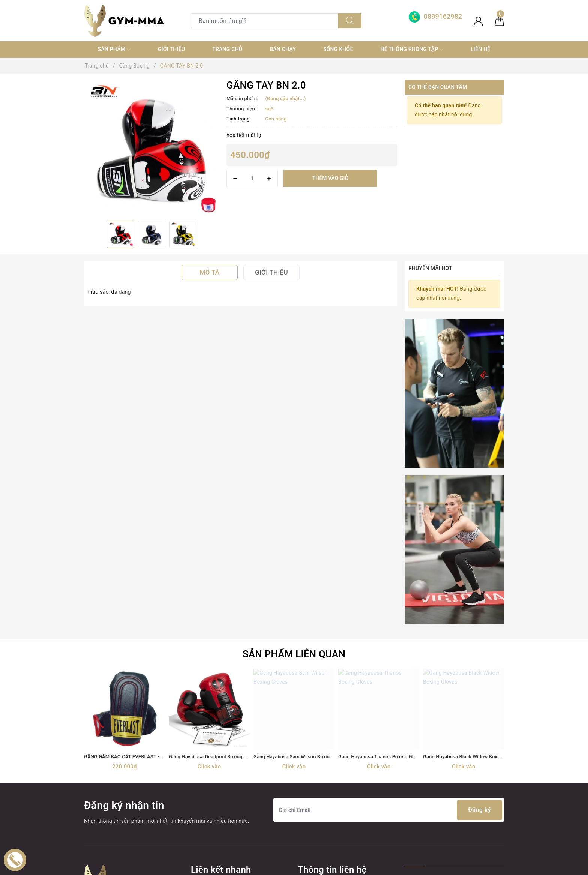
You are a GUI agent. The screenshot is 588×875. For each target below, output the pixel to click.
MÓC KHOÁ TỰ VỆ (213, 836)
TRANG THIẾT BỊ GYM (217, 755)
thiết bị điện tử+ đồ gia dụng (225, 809)
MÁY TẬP (202, 822)
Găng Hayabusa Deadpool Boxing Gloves (214, 616)
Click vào (209, 626)
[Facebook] (91, 788)
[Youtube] (122, 788)
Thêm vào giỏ (330, 178)
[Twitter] (106, 788)
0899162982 (341, 755)
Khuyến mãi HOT (430, 268)
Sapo (361, 867)
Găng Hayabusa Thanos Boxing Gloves (381, 616)
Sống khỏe (338, 49)
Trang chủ (227, 49)
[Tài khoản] (478, 21)
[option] (151, 147)
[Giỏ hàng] (499, 21)
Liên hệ (480, 49)
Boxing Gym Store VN (444, 748)
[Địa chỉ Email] (389, 670)
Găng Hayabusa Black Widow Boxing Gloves (472, 616)
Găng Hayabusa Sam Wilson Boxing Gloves (301, 616)
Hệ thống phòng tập (412, 50)
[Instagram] (137, 788)
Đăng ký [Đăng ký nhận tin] (479, 670)
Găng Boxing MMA (213, 768)
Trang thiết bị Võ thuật (218, 782)
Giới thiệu (171, 49)
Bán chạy (283, 49)
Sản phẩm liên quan (294, 514)
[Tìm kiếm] (350, 21)
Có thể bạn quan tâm (438, 87)
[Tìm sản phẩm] (265, 21)
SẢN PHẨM (114, 50)
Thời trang (203, 795)
